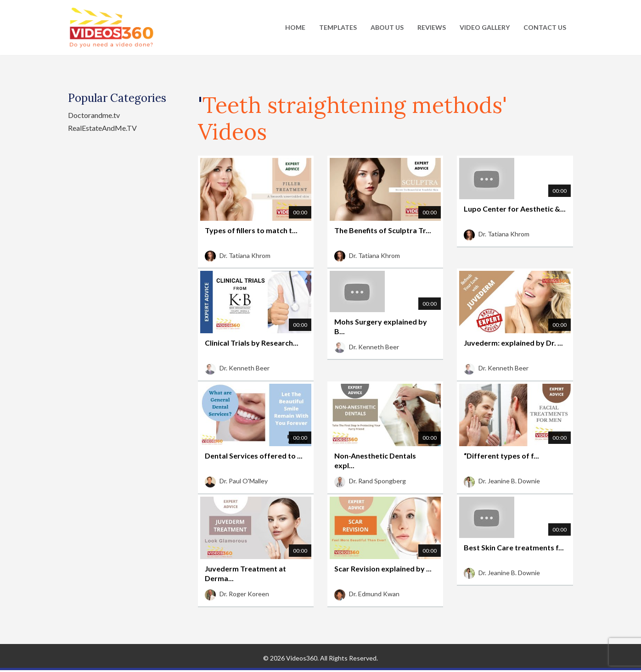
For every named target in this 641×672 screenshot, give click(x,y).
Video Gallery (485, 27)
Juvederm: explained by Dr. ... (513, 343)
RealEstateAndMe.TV (102, 128)
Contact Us (545, 27)
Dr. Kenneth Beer (237, 368)
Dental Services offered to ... (254, 456)
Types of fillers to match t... (251, 230)
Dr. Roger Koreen (237, 594)
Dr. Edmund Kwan (367, 594)
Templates (338, 27)
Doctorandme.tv (94, 115)
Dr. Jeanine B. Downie (502, 481)
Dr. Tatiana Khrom (238, 255)
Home (295, 27)
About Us (387, 27)
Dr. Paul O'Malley (236, 481)
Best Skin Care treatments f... (514, 547)
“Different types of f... (501, 456)
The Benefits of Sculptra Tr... (383, 230)
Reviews (432, 27)
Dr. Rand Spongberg (370, 481)
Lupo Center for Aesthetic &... (515, 209)
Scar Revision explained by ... (383, 568)
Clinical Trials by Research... (252, 343)
